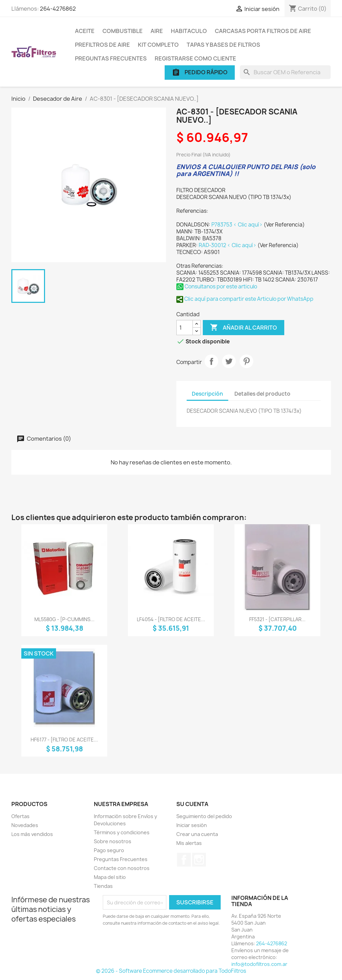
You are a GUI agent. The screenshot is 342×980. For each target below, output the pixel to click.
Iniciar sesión (192, 825)
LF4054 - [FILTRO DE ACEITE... (171, 619)
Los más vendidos (32, 834)
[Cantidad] (185, 328)
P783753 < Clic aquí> (238, 225)
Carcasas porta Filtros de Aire (263, 31)
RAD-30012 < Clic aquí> (228, 245)
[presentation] (160, 946)
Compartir (211, 361)
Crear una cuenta (197, 834)
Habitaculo (189, 31)
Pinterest (246, 361)
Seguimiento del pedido (204, 816)
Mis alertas (189, 843)
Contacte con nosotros (122, 868)
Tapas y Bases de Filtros (223, 45)
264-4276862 (58, 9)
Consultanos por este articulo (217, 287)
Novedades (25, 825)
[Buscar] (285, 72)
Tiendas (103, 886)
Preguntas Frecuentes (111, 58)
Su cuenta (192, 804)
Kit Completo (158, 45)
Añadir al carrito (244, 328)
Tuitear (229, 361)
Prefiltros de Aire (102, 45)
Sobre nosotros (113, 841)
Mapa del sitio (110, 877)
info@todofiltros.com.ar (259, 964)
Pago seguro (109, 850)
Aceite (85, 31)
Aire (157, 31)
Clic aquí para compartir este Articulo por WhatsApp (245, 299)
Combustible (123, 31)
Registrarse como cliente (195, 58)
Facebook (184, 860)
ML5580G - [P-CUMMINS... (64, 619)
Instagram (199, 860)
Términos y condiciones (122, 832)
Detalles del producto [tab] (262, 394)
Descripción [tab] (207, 394)
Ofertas (20, 816)
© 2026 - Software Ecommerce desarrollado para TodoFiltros (171, 971)
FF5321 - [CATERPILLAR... (277, 619)
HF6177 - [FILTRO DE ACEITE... (64, 740)
